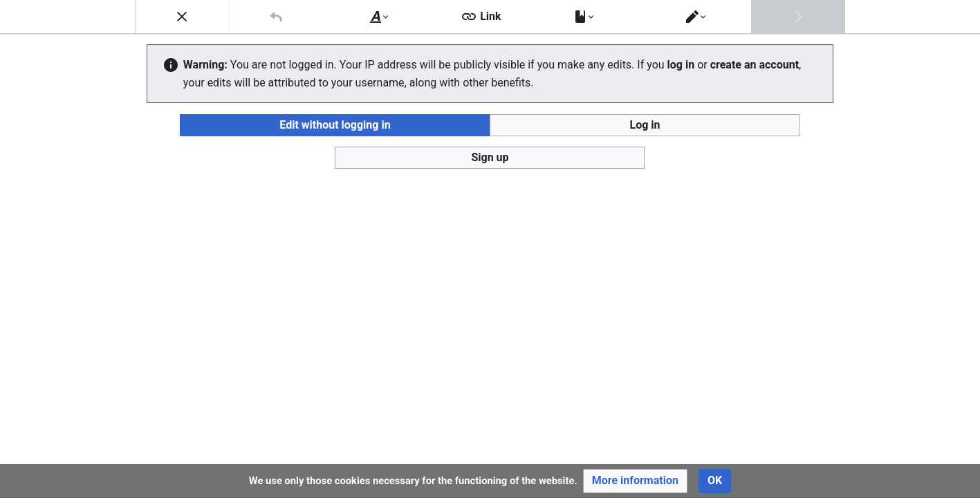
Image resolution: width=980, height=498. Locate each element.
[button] (635, 481)
